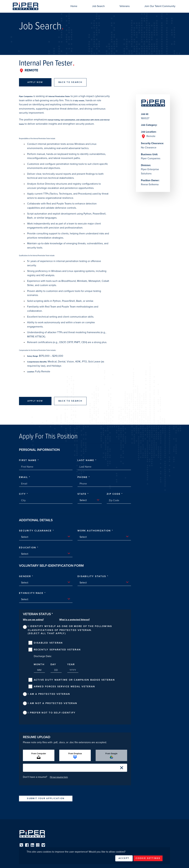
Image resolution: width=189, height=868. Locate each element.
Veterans (125, 6)
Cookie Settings (148, 858)
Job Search (98, 6)
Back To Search (70, 82)
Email (24, 477)
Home (74, 6)
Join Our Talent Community (160, 6)
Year (71, 664)
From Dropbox (75, 756)
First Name (28, 460)
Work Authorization (95, 531)
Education (28, 548)
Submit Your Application (46, 798)
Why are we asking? (33, 620)
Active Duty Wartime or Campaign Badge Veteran (74, 680)
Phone (83, 477)
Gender (25, 576)
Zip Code (114, 494)
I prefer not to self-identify (52, 713)
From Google (111, 756)
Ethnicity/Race (32, 593)
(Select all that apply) (47, 633)
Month (39, 664)
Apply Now (35, 82)
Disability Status (92, 576)
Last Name (86, 460)
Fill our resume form (59, 777)
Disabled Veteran (48, 643)
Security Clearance (36, 531)
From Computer (39, 756)
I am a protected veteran (49, 694)
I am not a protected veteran (52, 703)
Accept (124, 858)
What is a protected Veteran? (74, 620)
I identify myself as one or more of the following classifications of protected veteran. (70, 628)
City (23, 494)
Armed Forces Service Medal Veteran (64, 686)
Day (53, 664)
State (82, 494)
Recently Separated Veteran (57, 650)
